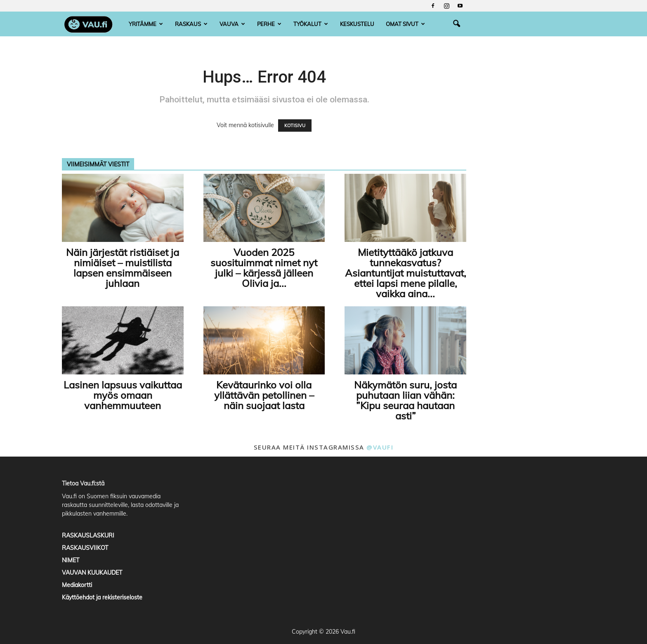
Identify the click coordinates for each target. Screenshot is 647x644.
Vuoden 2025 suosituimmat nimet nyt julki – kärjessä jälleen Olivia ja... (264, 268)
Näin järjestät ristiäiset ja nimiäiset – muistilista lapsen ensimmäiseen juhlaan (123, 268)
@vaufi (380, 447)
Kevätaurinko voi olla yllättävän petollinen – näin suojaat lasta (264, 395)
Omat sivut (405, 24)
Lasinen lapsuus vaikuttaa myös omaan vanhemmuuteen (123, 395)
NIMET (71, 560)
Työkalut (311, 24)
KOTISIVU (295, 125)
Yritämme (146, 24)
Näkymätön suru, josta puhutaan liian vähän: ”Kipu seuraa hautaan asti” (405, 400)
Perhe (269, 24)
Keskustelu (357, 24)
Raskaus (191, 24)
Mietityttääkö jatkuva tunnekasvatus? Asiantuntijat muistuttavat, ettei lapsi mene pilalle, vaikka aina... (406, 273)
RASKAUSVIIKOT (85, 548)
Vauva (232, 24)
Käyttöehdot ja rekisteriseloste (102, 597)
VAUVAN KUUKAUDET (92, 573)
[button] (456, 24)
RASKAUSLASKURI (88, 535)
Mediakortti (77, 585)
